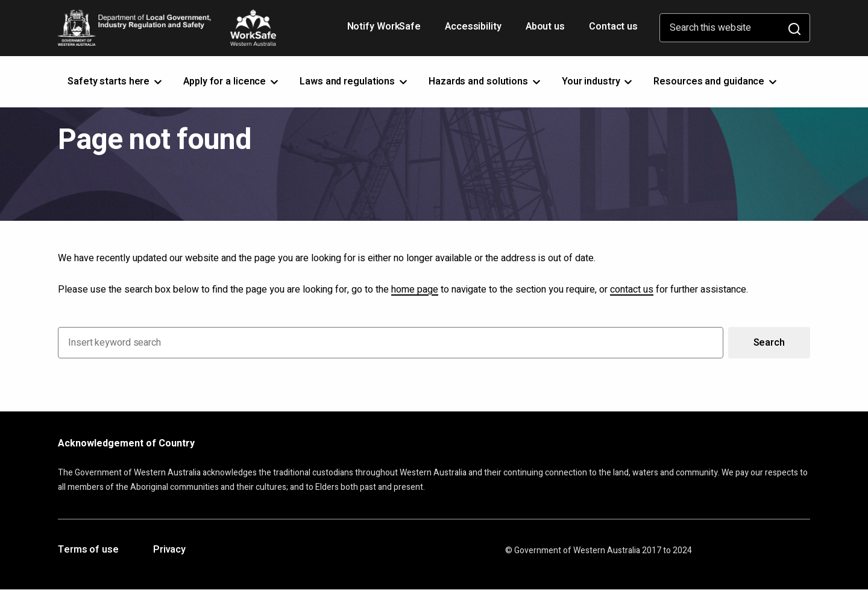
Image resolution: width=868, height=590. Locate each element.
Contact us (613, 27)
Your (598, 81)
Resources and (716, 81)
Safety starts (116, 81)
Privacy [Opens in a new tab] (169, 550)
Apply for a (232, 81)
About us (545, 27)
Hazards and (486, 81)
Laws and (354, 81)
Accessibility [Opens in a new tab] (474, 31)
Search (769, 343)
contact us (632, 290)
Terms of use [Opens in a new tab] (88, 550)
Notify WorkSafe (384, 27)
